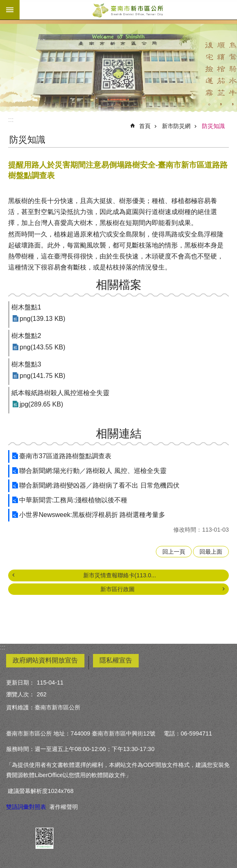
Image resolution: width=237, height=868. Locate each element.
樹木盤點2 (26, 336)
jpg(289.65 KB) (41, 404)
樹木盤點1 (26, 307)
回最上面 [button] (211, 552)
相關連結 (119, 434)
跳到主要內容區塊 (4, 4)
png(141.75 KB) (42, 376)
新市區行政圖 (117, 589)
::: (11, 120)
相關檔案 (119, 285)
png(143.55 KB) (42, 347)
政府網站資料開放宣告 (45, 660)
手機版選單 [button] (10, 10)
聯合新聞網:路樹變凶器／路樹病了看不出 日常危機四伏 (99, 485)
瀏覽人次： (20, 694)
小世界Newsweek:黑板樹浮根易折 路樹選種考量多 (92, 515)
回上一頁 (174, 552)
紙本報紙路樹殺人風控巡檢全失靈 (60, 393)
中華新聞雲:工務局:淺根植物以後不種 (73, 500)
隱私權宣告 (116, 660)
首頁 (145, 126)
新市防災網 (176, 126)
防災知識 (213, 126)
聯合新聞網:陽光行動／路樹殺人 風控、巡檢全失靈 (93, 471)
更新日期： (20, 682)
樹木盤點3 (26, 364)
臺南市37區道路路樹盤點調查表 (65, 456)
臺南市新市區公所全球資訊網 (128, 10)
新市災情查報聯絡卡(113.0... (120, 575)
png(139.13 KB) (42, 319)
